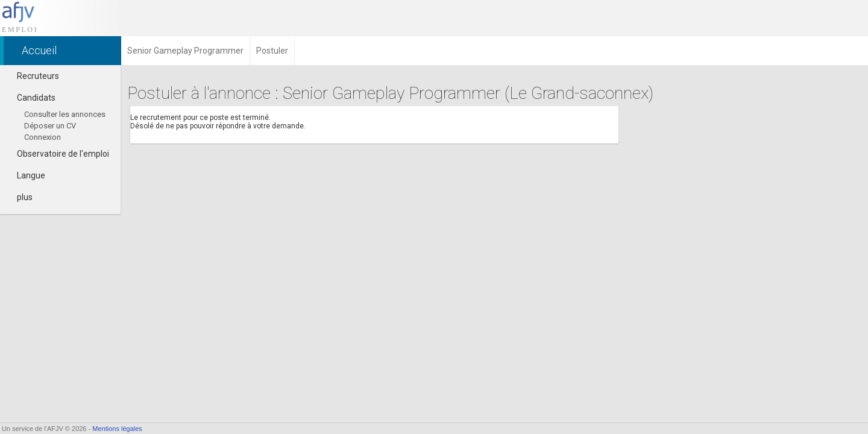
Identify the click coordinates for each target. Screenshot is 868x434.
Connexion (42, 137)
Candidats (31, 98)
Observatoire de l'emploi (58, 154)
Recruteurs (33, 76)
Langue (26, 175)
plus (19, 197)
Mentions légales (117, 429)
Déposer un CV (50, 126)
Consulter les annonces (65, 114)
